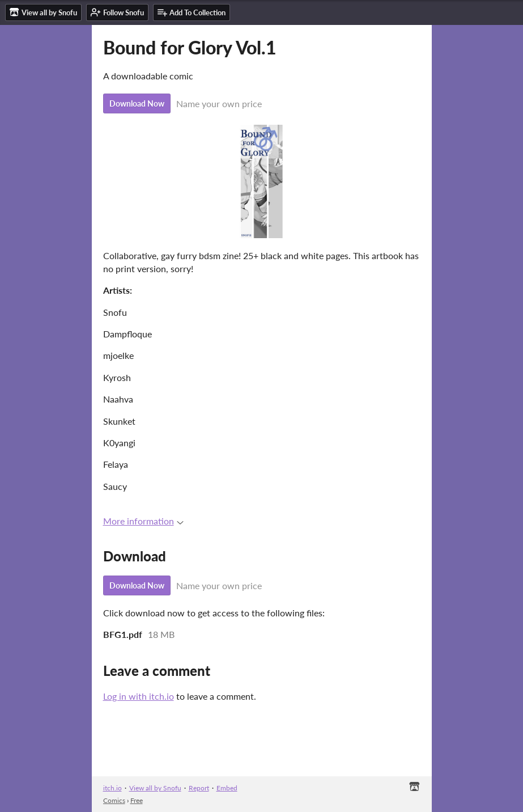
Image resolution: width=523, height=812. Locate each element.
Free (137, 800)
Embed (227, 788)
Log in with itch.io (139, 696)
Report (199, 788)
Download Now (137, 103)
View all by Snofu (155, 788)
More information (143, 521)
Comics (114, 800)
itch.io (112, 788)
